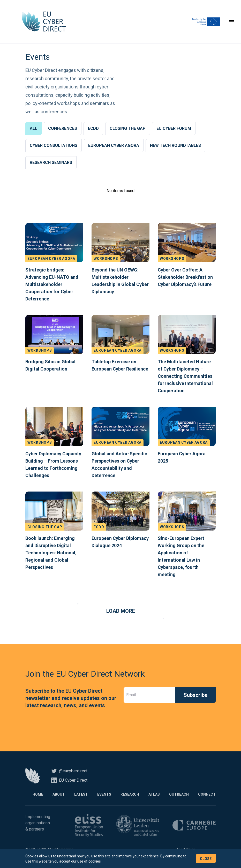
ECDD (93, 128)
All (33, 128)
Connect (207, 794)
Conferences (63, 128)
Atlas (154, 794)
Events (104, 794)
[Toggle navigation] (232, 22)
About (59, 794)
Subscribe (195, 695)
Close (206, 859)
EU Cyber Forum (174, 128)
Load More (121, 611)
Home (38, 794)
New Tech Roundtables (175, 145)
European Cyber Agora (114, 145)
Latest (81, 794)
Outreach (179, 794)
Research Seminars (51, 163)
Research (130, 794)
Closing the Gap (128, 128)
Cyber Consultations (54, 145)
